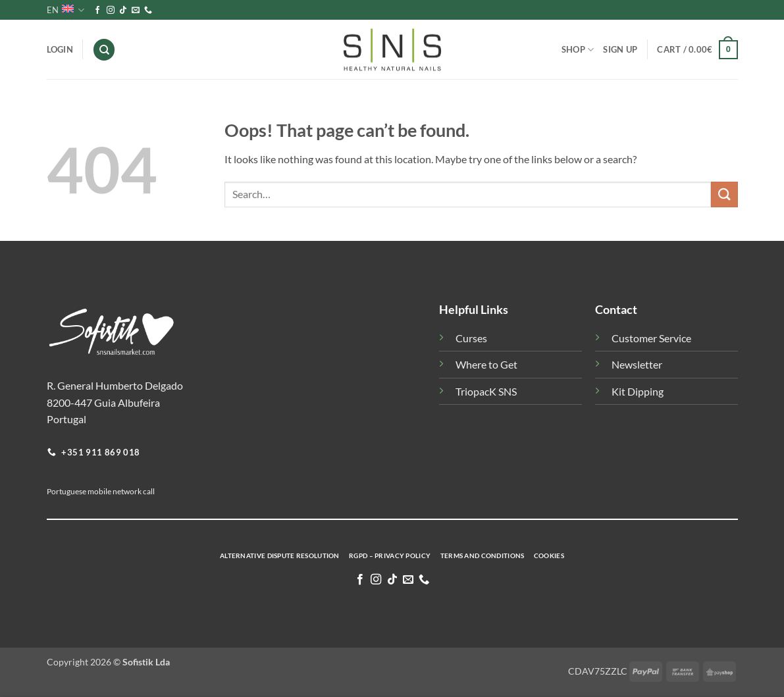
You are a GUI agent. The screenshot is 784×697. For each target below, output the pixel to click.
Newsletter (637, 364)
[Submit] (724, 194)
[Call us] (148, 11)
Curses (471, 338)
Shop (578, 50)
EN (65, 10)
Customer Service (651, 338)
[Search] (104, 50)
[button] (697, 50)
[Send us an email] (136, 11)
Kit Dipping (638, 391)
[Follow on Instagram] (111, 11)
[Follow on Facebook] (97, 11)
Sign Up (620, 49)
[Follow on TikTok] (123, 11)
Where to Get (486, 364)
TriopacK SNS (486, 391)
